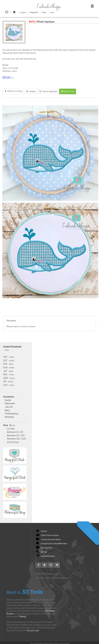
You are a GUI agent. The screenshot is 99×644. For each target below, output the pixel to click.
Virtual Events (45, 556)
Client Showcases (47, 535)
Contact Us (44, 548)
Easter (8, 400)
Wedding (9, 417)
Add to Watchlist (48, 91)
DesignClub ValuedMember (52, 544)
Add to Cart (68, 91)
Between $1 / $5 (13, 432)
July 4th (9, 407)
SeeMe (31, 91)
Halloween (10, 404)
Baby (7, 411)
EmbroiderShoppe (49, 7)
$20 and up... (12, 442)
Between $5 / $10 (14, 436)
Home (41, 531)
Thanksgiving (11, 414)
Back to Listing (13, 91)
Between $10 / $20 (15, 439)
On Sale (9, 429)
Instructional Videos (48, 540)
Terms (41, 552)
